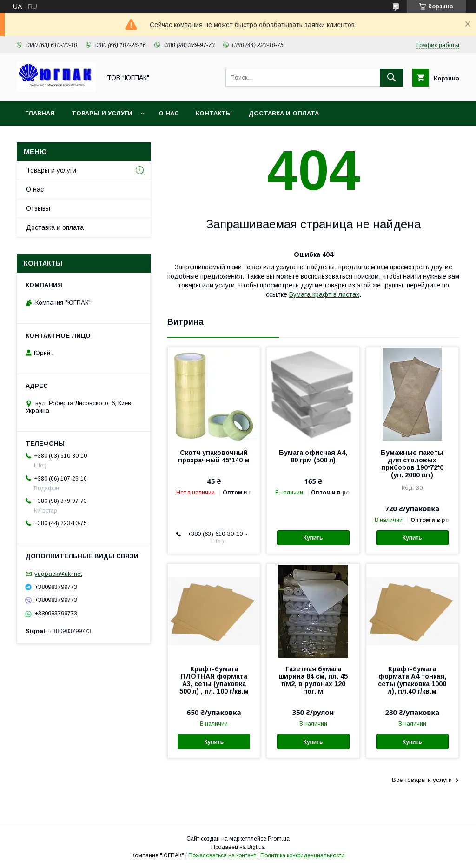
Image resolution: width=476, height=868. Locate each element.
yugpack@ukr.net (58, 574)
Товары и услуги (102, 113)
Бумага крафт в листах (324, 294)
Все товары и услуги (422, 780)
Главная (40, 113)
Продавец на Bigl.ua (238, 847)
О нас (169, 113)
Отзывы (38, 208)
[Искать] (391, 78)
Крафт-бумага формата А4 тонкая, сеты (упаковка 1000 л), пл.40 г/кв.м (412, 680)
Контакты (214, 113)
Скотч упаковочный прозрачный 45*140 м (214, 456)
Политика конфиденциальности (302, 855)
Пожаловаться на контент (222, 855)
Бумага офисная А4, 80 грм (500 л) (313, 456)
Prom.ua (279, 839)
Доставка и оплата (284, 113)
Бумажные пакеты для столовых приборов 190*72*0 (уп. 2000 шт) (412, 464)
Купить (313, 538)
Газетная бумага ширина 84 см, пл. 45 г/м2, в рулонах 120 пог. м (313, 680)
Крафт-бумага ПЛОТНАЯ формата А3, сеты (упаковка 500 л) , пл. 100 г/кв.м (214, 680)
